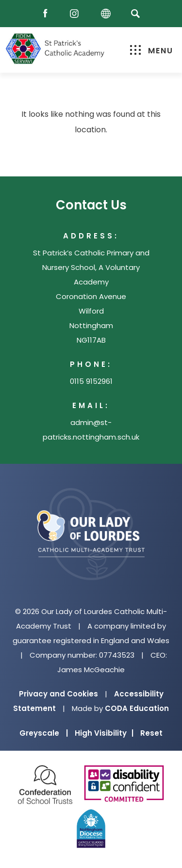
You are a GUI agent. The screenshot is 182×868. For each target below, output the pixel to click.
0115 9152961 (91, 381)
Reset (151, 733)
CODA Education (137, 708)
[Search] (136, 13)
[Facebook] (48, 14)
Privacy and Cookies (58, 694)
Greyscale (44, 733)
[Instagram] (77, 14)
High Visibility (104, 733)
